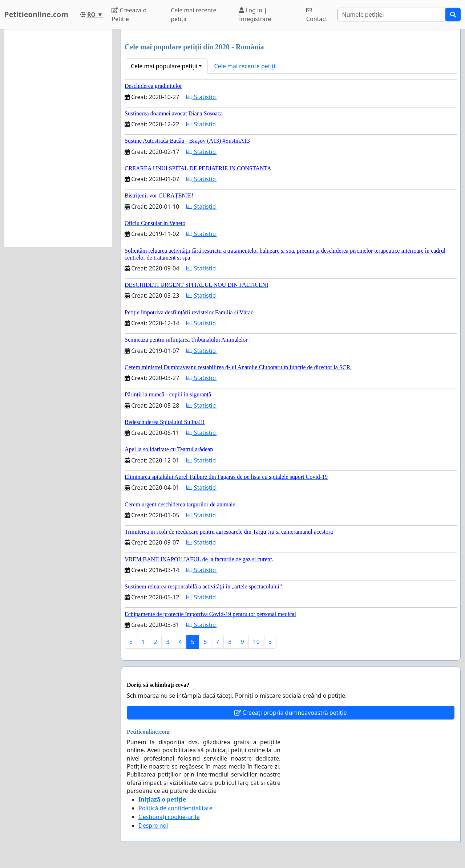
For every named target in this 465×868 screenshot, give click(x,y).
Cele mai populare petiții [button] (164, 66)
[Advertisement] (58, 138)
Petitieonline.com (36, 14)
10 (256, 642)
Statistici (201, 97)
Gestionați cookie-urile (169, 817)
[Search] (392, 15)
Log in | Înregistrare (255, 15)
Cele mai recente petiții (193, 15)
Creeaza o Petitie (129, 15)
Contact (317, 15)
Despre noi (153, 826)
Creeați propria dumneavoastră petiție (290, 713)
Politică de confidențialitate (175, 808)
